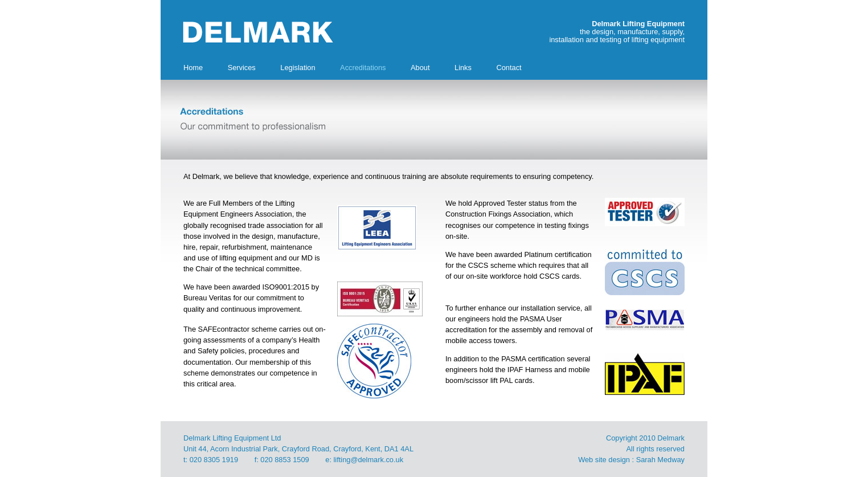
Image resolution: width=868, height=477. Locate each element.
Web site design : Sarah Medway (631, 460)
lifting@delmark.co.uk (369, 460)
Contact (509, 68)
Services (242, 68)
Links (463, 68)
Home (193, 68)
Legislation (298, 68)
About (420, 68)
